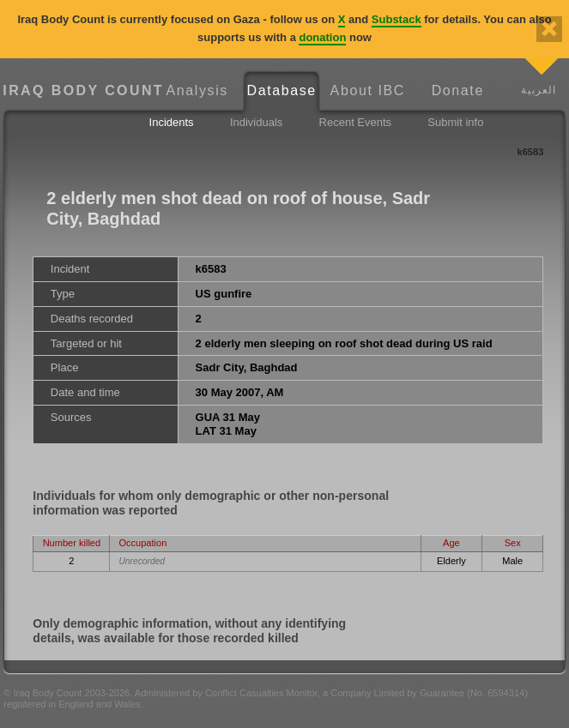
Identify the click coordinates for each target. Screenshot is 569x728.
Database (282, 90)
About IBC (368, 90)
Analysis (197, 90)
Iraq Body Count (79, 90)
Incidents (172, 122)
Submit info (455, 122)
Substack (396, 19)
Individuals (256, 122)
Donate (458, 90)
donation (322, 37)
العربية (539, 90)
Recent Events (356, 122)
